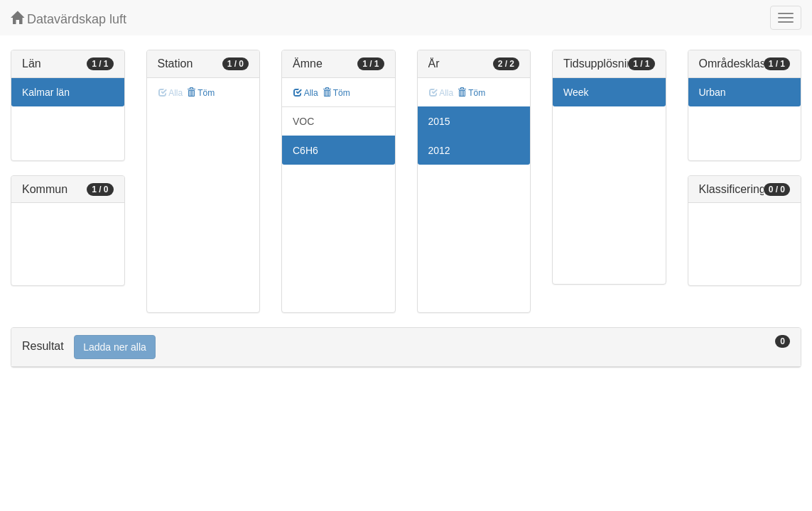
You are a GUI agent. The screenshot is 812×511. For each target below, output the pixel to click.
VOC (303, 121)
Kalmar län (46, 92)
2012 (439, 150)
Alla (306, 93)
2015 (439, 121)
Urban (713, 92)
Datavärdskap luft (69, 19)
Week (576, 92)
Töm (201, 93)
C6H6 (305, 150)
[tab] (406, 347)
